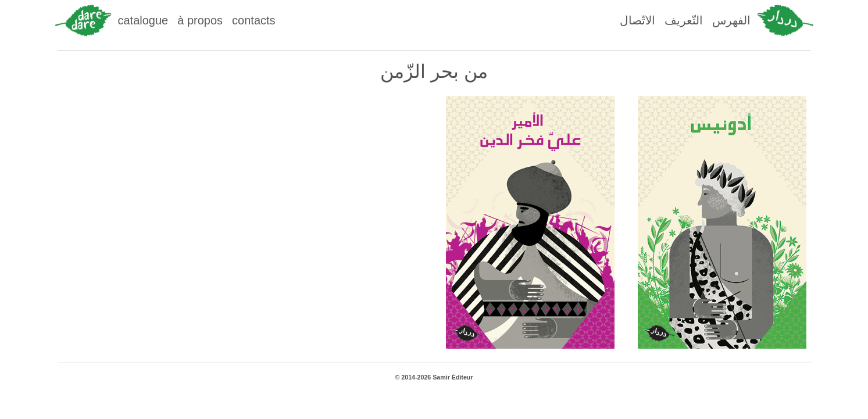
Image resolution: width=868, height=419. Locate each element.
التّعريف (684, 20)
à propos (200, 20)
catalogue (143, 20)
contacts (253, 20)
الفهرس (731, 20)
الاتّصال (637, 20)
